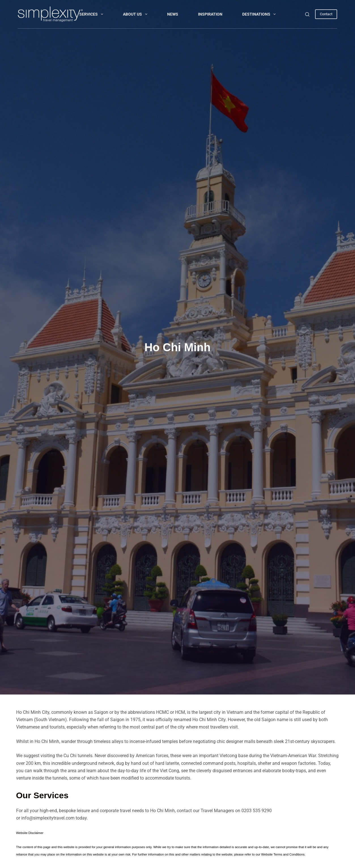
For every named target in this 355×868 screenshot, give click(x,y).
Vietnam (235, 712)
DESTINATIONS (260, 14)
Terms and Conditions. (289, 854)
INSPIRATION (210, 14)
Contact (326, 14)
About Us (136, 14)
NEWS (173, 14)
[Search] (307, 14)
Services (92, 14)
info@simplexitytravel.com (48, 818)
